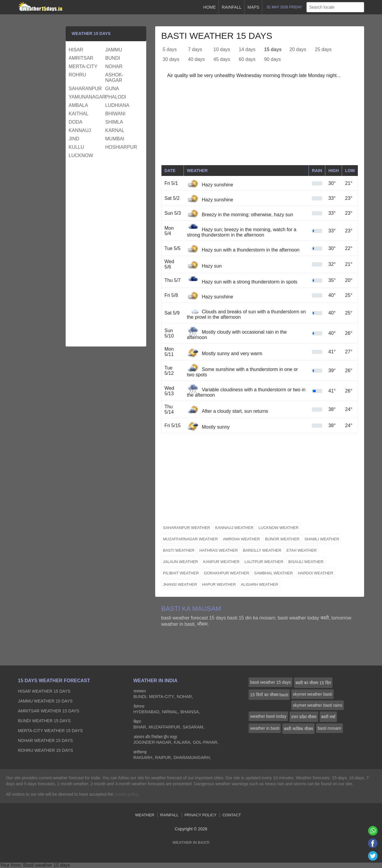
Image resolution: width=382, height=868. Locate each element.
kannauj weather (234, 528)
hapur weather (219, 584)
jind (74, 139)
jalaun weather (181, 562)
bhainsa (189, 712)
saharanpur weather (187, 528)
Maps (253, 7)
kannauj (80, 130)
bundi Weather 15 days (44, 721)
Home (210, 7)
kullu (76, 147)
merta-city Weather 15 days (50, 731)
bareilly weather (262, 550)
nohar (114, 66)
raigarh (143, 757)
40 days (196, 59)
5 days (170, 49)
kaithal (79, 114)
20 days (298, 49)
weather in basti (265, 728)
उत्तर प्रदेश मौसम (304, 717)
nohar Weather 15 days (45, 740)
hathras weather (219, 550)
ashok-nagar (114, 78)
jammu (114, 50)
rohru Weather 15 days (46, 750)
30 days (171, 59)
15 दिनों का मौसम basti (269, 695)
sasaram (193, 727)
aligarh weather (259, 584)
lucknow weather (278, 528)
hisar (76, 50)
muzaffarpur (164, 727)
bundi (113, 58)
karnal (115, 130)
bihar (140, 727)
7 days (195, 49)
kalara (182, 742)
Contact (232, 815)
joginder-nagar (152, 742)
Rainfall (232, 7)
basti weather (179, 550)
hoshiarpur (121, 147)
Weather (145, 815)
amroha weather (241, 539)
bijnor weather (282, 539)
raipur (163, 757)
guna (112, 89)
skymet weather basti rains (318, 705)
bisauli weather (306, 562)
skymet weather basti (312, 694)
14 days (247, 49)
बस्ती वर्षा (328, 717)
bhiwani (115, 114)
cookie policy (126, 794)
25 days (323, 49)
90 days (272, 59)
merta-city (83, 66)
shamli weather (322, 539)
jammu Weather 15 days (45, 701)
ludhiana (117, 105)
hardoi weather (315, 573)
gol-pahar (205, 742)
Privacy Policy (200, 815)
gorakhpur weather (226, 573)
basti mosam (329, 728)
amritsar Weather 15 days (49, 711)
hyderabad (146, 712)
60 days (247, 59)
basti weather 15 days (270, 682)
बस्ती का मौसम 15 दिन (313, 683)
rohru (77, 75)
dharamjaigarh (191, 757)
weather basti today (268, 716)
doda (76, 122)
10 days (222, 49)
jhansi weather (180, 584)
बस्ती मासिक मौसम (298, 729)
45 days (222, 59)
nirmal (170, 712)
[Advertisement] (260, 123)
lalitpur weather (264, 562)
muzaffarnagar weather (190, 539)
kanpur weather (221, 562)
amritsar (81, 58)
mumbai (115, 139)
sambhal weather (274, 573)
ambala (78, 105)
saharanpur (85, 89)
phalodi (116, 97)
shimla (114, 122)
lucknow (81, 155)
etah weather (302, 550)
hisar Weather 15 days (44, 691)
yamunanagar (86, 97)
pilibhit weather (181, 573)
